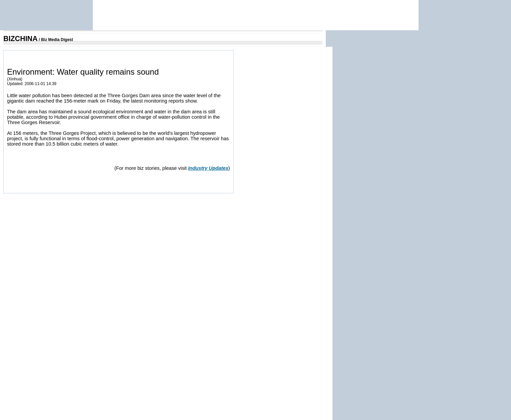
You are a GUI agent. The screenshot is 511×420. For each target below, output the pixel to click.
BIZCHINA (21, 39)
